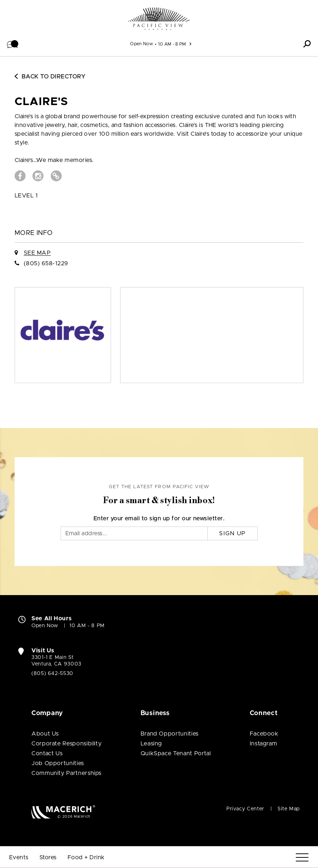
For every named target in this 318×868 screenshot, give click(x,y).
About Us (45, 734)
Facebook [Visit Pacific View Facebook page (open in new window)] (264, 734)
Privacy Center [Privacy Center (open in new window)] (245, 809)
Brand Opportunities (170, 734)
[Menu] (302, 858)
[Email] (134, 533)
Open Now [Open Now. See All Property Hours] (45, 626)
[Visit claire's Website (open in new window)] (56, 176)
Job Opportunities (58, 763)
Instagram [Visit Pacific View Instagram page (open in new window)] (264, 744)
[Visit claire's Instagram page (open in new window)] (38, 176)
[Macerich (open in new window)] (63, 812)
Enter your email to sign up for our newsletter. (159, 518)
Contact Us (47, 753)
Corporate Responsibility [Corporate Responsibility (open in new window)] (66, 744)
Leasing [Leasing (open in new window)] (151, 744)
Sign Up (232, 533)
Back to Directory (50, 77)
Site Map (289, 809)
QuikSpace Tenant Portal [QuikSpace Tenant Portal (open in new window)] (176, 753)
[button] (13, 44)
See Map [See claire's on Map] (37, 253)
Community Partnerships (66, 773)
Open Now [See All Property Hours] (141, 44)
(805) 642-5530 (52, 674)
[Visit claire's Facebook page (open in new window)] (20, 176)
